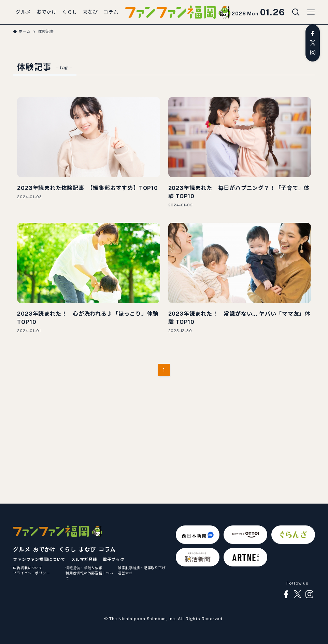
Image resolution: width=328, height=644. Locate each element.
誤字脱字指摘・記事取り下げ (142, 568)
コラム (107, 550)
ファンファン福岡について (39, 560)
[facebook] (313, 33)
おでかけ (45, 550)
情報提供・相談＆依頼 (84, 568)
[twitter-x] (313, 43)
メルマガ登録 (84, 560)
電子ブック (114, 560)
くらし (67, 550)
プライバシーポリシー (31, 573)
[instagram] (313, 53)
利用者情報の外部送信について (89, 576)
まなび (87, 550)
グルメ (22, 550)
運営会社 (125, 573)
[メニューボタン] (311, 12)
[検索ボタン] (296, 12)
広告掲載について (28, 568)
